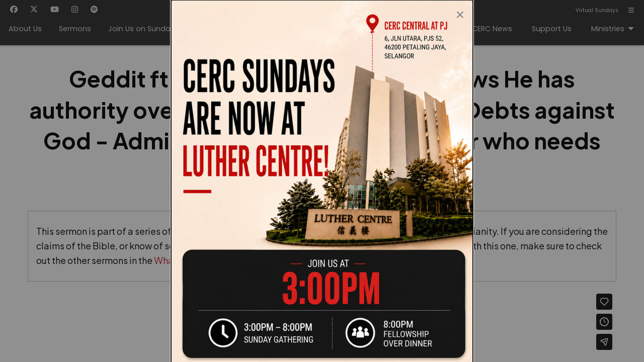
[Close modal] (460, 12)
